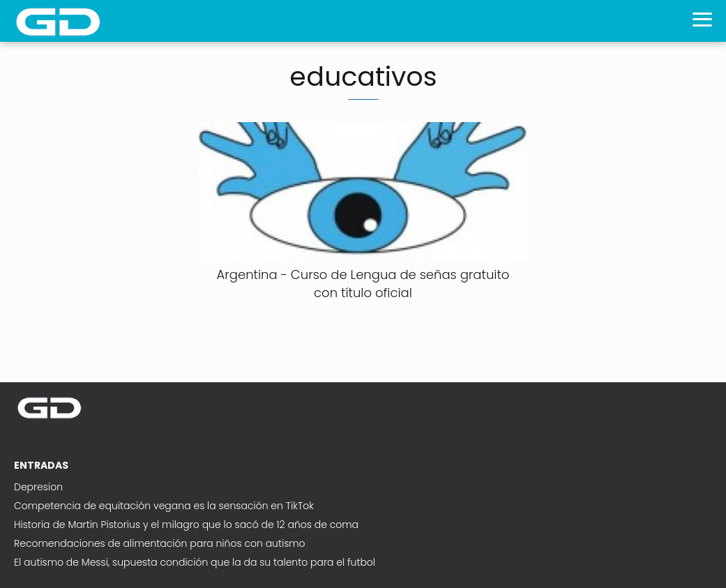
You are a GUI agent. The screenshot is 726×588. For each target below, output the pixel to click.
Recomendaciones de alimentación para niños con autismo (160, 543)
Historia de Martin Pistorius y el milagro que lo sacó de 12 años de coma (186, 525)
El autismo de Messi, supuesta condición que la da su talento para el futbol (195, 562)
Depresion (38, 487)
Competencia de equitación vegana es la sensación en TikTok (164, 506)
